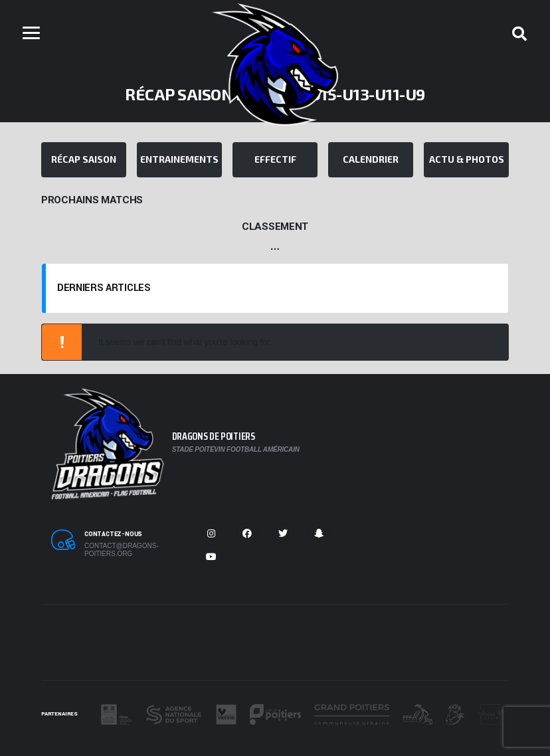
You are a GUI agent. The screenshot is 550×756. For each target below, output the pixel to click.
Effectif (275, 159)
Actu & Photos (467, 159)
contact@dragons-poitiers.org (122, 550)
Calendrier (371, 159)
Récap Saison (84, 159)
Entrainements (179, 159)
